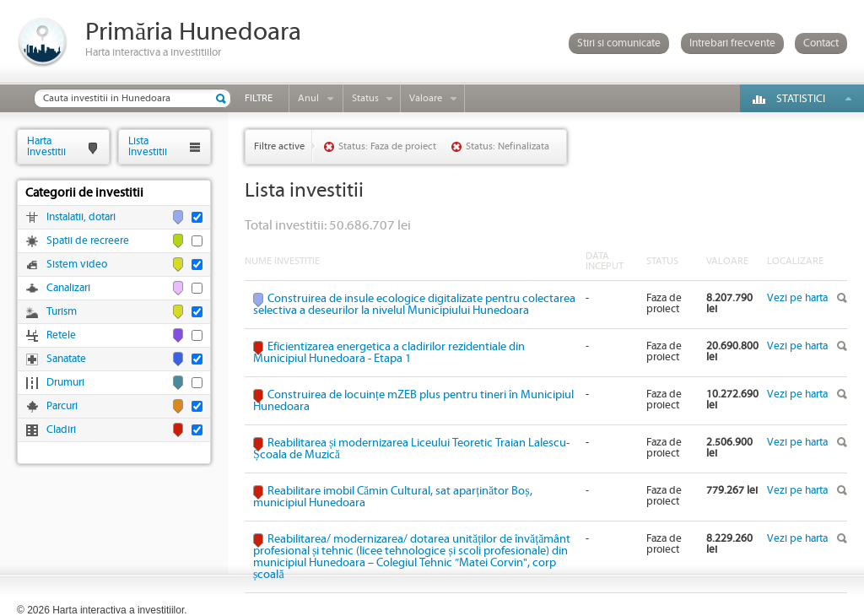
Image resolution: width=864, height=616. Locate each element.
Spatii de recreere (88, 241)
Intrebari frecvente (732, 43)
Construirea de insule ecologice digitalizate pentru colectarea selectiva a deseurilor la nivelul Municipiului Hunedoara (414, 305)
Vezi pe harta (797, 298)
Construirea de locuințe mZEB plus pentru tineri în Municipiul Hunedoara (413, 401)
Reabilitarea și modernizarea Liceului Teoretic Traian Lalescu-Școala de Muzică (411, 449)
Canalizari (68, 288)
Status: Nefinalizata (508, 146)
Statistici (801, 99)
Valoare (426, 98)
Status (365, 98)
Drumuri (65, 383)
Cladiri (61, 430)
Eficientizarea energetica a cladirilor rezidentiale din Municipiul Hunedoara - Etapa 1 (389, 353)
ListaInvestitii (148, 146)
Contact (821, 43)
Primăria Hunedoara (193, 32)
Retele (61, 335)
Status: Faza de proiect (387, 146)
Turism (62, 312)
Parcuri (62, 406)
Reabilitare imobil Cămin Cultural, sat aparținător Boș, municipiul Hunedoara (393, 497)
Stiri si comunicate (619, 43)
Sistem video (77, 265)
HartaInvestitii (46, 146)
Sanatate (66, 359)
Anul (308, 98)
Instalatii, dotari (81, 217)
